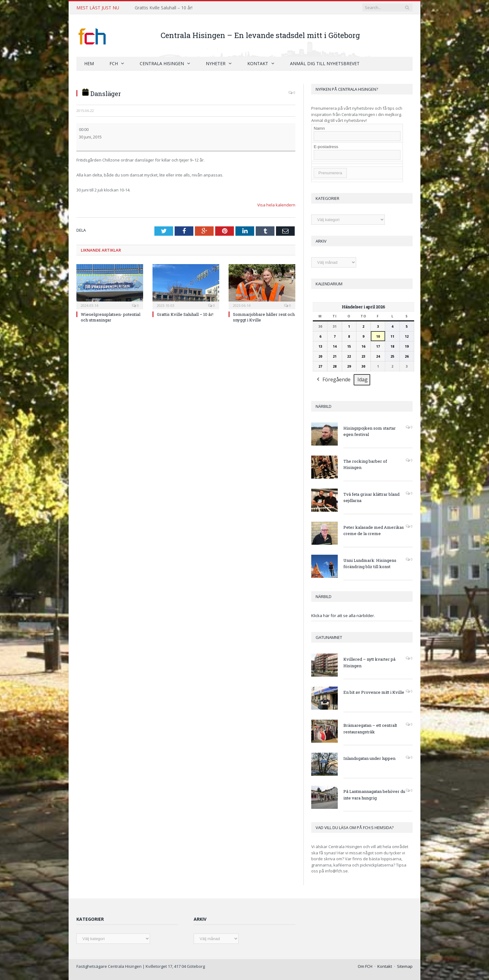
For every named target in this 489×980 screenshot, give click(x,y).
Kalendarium (329, 283)
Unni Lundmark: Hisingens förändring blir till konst (370, 563)
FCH (114, 63)
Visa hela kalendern (276, 205)
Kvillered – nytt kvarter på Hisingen (369, 662)
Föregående (333, 380)
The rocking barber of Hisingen (365, 464)
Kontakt (258, 63)
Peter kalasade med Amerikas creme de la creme (374, 530)
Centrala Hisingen (162, 63)
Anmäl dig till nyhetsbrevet (325, 63)
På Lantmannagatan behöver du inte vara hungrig (374, 794)
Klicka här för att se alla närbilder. (343, 615)
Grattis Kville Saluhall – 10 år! (164, 8)
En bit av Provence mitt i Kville (374, 692)
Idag (363, 379)
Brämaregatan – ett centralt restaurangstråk (370, 728)
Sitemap (405, 966)
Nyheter (216, 63)
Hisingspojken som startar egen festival (370, 431)
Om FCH (365, 966)
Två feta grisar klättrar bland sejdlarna (371, 497)
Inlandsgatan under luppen (369, 758)
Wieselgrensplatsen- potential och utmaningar (111, 316)
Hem (89, 63)
